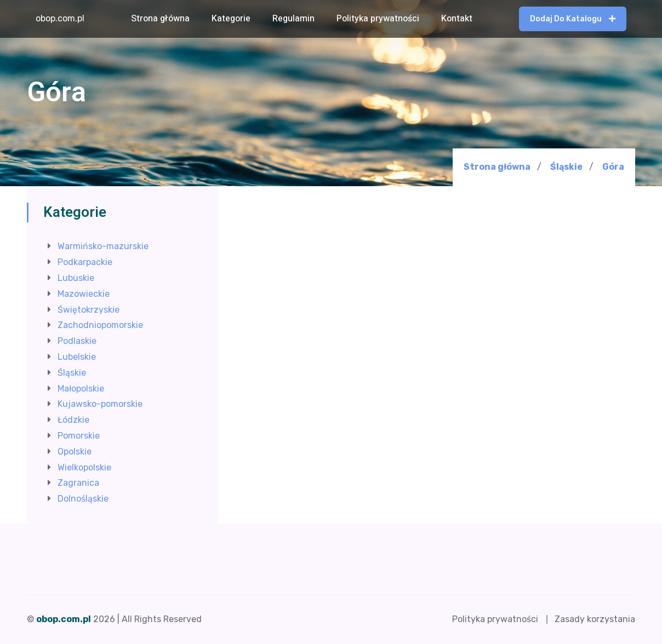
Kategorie (231, 19)
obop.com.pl (60, 18)
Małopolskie (81, 389)
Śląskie (566, 167)
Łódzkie (73, 420)
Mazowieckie (84, 294)
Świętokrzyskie (89, 310)
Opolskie (75, 452)
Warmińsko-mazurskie (103, 246)
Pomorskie (79, 436)
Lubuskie (76, 278)
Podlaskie (77, 341)
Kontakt (457, 19)
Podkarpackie (85, 262)
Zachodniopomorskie (100, 325)
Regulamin (293, 19)
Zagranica (78, 483)
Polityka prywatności (378, 19)
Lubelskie (77, 357)
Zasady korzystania (595, 619)
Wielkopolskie (84, 467)
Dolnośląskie (83, 499)
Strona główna (160, 19)
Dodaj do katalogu (573, 19)
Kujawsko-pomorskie (100, 404)
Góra (613, 167)
